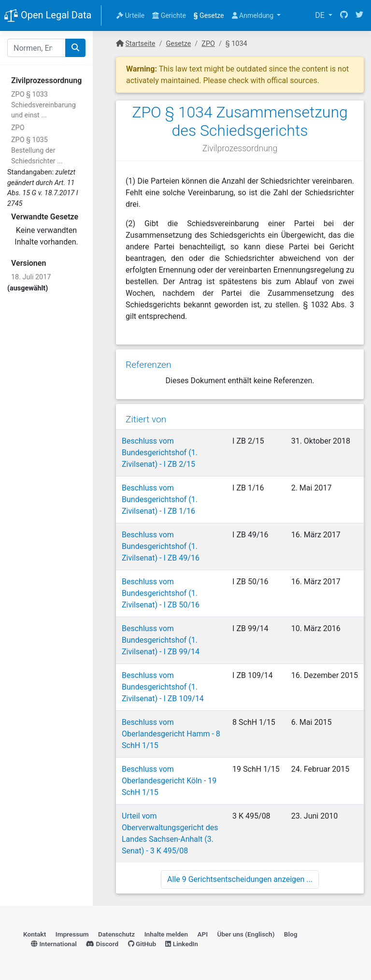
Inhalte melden (166, 934)
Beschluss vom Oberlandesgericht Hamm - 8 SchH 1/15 (171, 734)
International (54, 944)
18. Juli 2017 (31, 277)
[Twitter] (359, 15)
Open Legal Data (48, 16)
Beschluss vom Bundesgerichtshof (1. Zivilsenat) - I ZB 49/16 (161, 546)
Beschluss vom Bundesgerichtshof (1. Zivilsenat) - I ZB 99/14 (161, 640)
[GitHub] (344, 15)
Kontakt (35, 934)
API (202, 934)
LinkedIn (181, 944)
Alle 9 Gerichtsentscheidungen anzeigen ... (240, 879)
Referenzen (149, 365)
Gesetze (209, 15)
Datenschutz (116, 934)
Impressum (72, 934)
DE (321, 15)
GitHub (142, 944)
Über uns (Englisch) (246, 934)
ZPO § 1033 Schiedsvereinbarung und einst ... (43, 105)
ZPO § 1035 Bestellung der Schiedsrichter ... (37, 150)
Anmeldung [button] (254, 15)
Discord (102, 944)
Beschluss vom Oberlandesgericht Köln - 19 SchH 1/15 (169, 781)
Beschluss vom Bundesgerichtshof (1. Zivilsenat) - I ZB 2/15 (160, 453)
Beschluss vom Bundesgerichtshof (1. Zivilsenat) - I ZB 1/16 (160, 499)
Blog (291, 934)
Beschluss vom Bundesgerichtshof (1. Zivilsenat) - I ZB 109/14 (163, 687)
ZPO (18, 128)
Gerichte (169, 15)
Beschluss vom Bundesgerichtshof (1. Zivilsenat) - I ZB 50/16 (161, 593)
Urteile (130, 15)
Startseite (141, 44)
